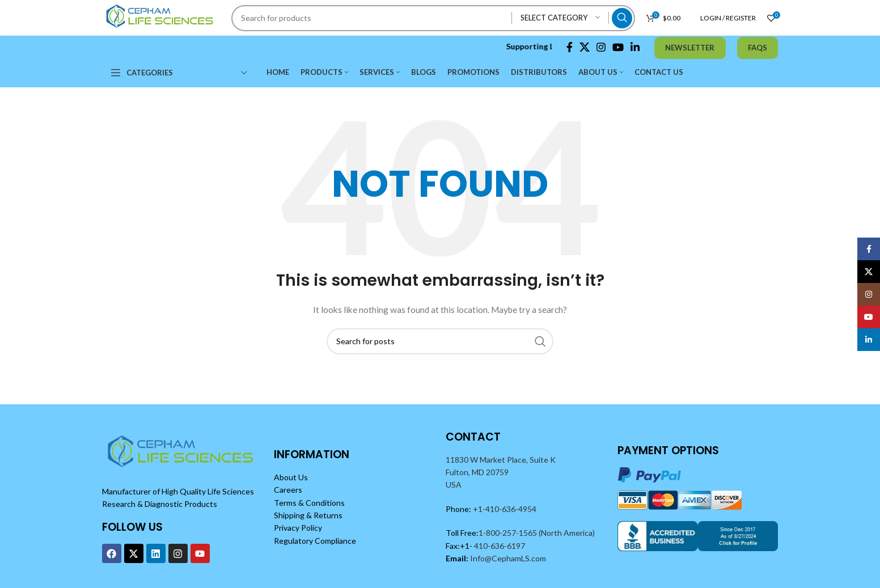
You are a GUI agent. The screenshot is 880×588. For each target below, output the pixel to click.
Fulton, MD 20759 (477, 472)
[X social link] (585, 47)
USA (454, 485)
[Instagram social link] (601, 47)
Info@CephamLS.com (507, 558)
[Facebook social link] (570, 47)
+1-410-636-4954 (505, 509)
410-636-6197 (499, 546)
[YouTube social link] (618, 47)
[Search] (433, 18)
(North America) (567, 533)
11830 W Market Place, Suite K (501, 460)
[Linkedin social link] (635, 47)
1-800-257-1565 (509, 533)
